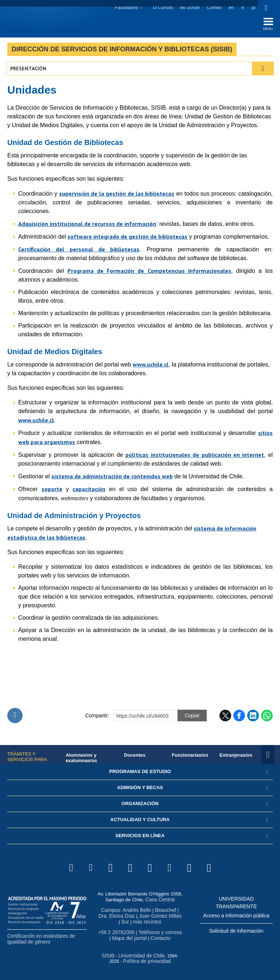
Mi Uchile (189, 7)
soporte (52, 490)
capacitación (89, 490)
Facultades (125, 7)
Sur (175, 916)
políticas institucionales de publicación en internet (195, 456)
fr (242, 7)
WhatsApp (267, 717)
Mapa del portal (129, 938)
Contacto (158, 938)
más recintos (140, 922)
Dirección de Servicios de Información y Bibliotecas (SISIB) (122, 51)
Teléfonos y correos (158, 932)
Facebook (239, 717)
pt (252, 7)
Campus (107, 911)
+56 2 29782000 (116, 932)
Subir (15, 717)
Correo (213, 7)
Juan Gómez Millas (147, 916)
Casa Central (160, 901)
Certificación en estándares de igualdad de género (39, 940)
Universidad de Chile (136, 955)
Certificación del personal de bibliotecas (79, 251)
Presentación (29, 70)
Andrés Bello (132, 911)
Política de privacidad (141, 960)
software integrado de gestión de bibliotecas (127, 238)
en (230, 7)
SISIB (104, 955)
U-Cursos (162, 7)
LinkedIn (253, 717)
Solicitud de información (236, 932)
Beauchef (159, 911)
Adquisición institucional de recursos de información (87, 225)
